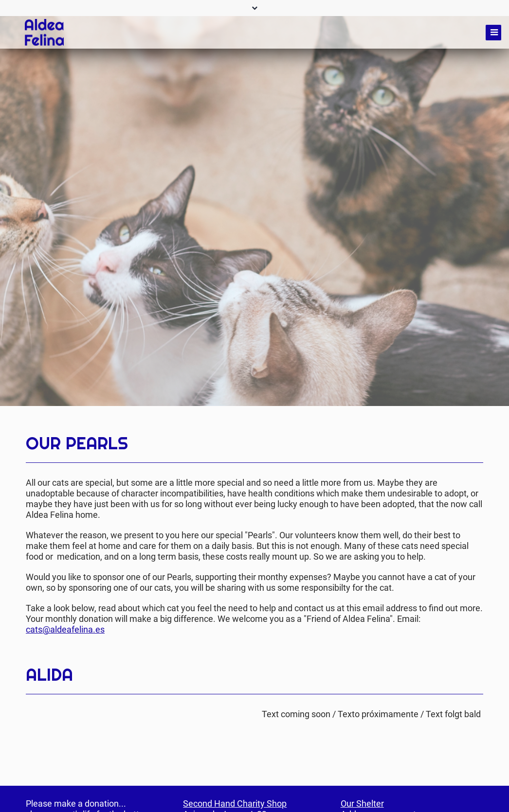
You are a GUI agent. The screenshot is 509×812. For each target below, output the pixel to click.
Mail (475, 414)
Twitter (456, 414)
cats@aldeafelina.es (65, 629)
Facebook (436, 414)
